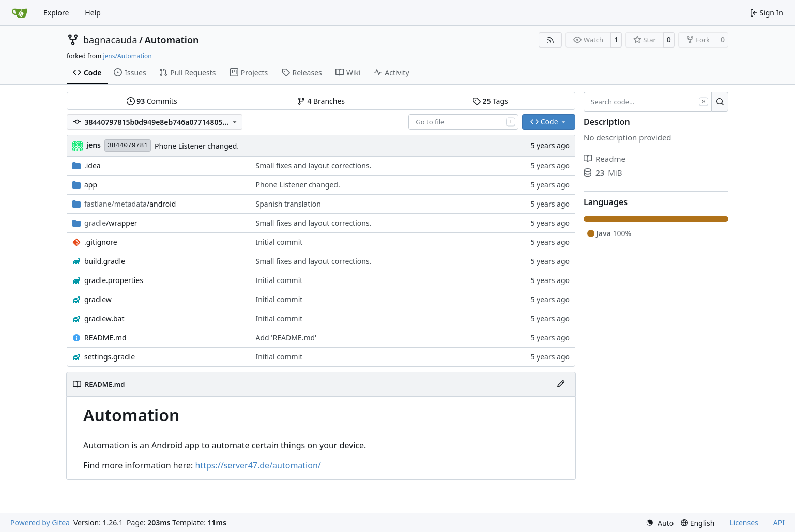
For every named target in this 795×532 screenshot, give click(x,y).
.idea (93, 166)
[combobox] (463, 122)
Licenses (744, 522)
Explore (56, 13)
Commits (152, 101)
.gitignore (101, 242)
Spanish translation (288, 204)
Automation (172, 40)
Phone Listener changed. (197, 146)
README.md (105, 338)
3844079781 (128, 145)
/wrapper (111, 223)
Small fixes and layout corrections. (314, 166)
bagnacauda (110, 40)
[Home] (20, 13)
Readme (605, 159)
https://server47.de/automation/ (258, 465)
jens (94, 145)
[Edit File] (561, 384)
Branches (321, 101)
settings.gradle (110, 357)
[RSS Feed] (551, 40)
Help (93, 13)
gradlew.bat (104, 318)
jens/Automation (127, 56)
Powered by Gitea (40, 522)
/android (130, 204)
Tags (490, 101)
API (779, 522)
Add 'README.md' (286, 338)
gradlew (98, 299)
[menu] (660, 523)
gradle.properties (114, 280)
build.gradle (105, 261)
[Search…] (720, 102)
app (91, 185)
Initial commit (279, 242)
